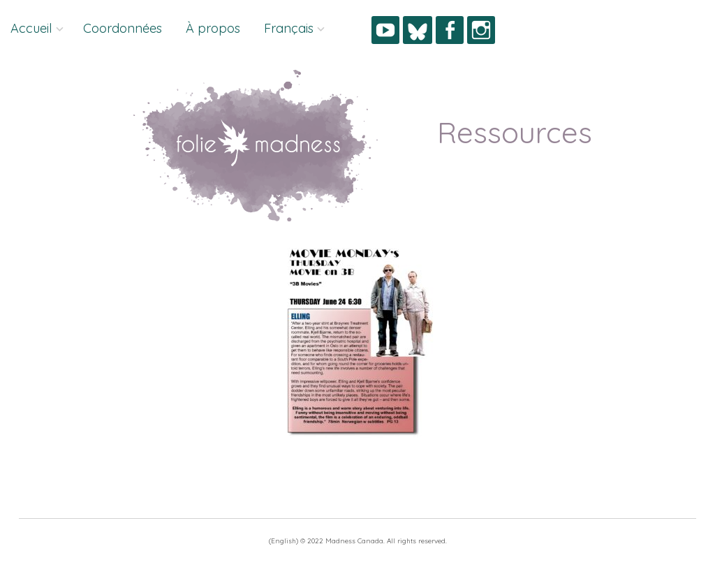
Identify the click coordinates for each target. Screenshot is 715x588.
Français (289, 28)
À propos (213, 28)
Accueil (31, 28)
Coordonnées (123, 28)
